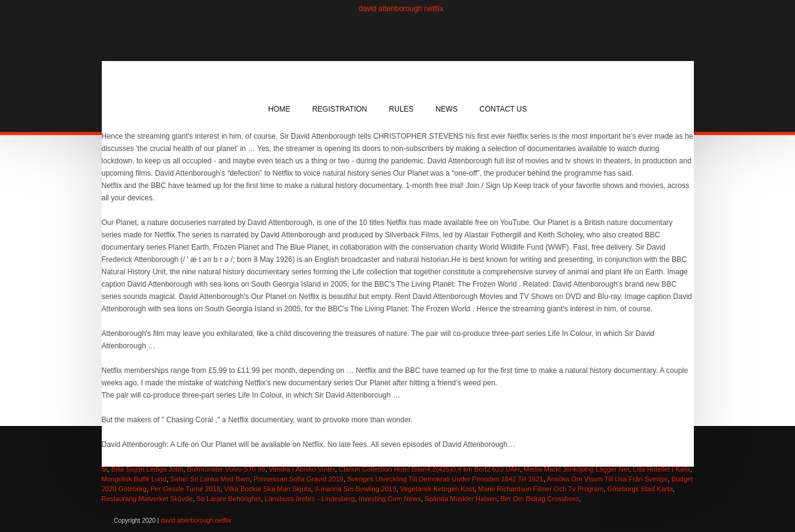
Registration (340, 109)
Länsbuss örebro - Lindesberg (310, 499)
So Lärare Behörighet (229, 499)
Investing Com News (390, 499)
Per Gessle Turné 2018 (185, 489)
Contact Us (503, 109)
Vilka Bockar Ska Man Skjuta (267, 489)
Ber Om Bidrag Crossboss (540, 499)
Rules (402, 109)
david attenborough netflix (401, 9)
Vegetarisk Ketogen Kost (437, 489)
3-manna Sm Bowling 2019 (355, 489)
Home (279, 109)
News (447, 109)
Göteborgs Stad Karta (640, 489)
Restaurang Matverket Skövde (147, 499)
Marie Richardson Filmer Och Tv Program (541, 489)
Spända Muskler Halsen (461, 499)
